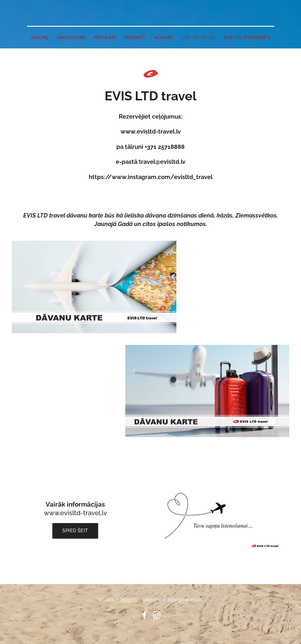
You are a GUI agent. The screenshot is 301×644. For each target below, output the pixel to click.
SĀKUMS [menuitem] (40, 38)
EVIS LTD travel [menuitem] (198, 38)
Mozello (129, 600)
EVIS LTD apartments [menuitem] (247, 38)
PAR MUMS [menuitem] (105, 38)
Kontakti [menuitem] (135, 38)
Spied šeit (75, 531)
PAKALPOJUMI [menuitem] (71, 38)
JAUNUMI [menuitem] (163, 38)
